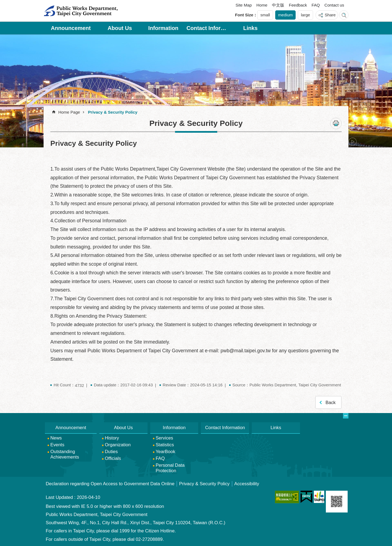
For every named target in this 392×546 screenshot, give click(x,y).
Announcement (71, 28)
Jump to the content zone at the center (3, 3)
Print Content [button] (336, 123)
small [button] (265, 15)
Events (57, 445)
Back (331, 403)
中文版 (278, 5)
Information (163, 28)
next (353, 142)
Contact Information (207, 28)
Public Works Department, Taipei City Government (81, 11)
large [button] (305, 15)
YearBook (166, 452)
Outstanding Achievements (65, 454)
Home (262, 5)
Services (164, 438)
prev (59, 142)
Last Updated (59, 497)
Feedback (298, 5)
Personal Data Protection (170, 468)
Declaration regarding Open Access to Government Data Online (110, 484)
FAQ (316, 5)
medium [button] (286, 15)
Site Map (244, 5)
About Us (120, 28)
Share (330, 15)
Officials (113, 458)
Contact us (334, 5)
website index (344, 15)
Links (251, 28)
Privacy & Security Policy (113, 112)
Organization (118, 445)
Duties (111, 452)
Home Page (69, 112)
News (56, 438)
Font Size (244, 15)
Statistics (165, 445)
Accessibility (247, 484)
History (112, 438)
